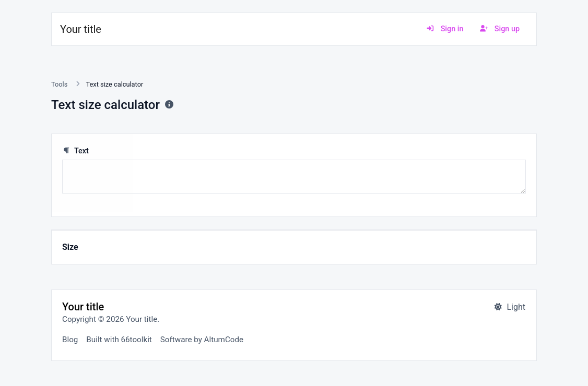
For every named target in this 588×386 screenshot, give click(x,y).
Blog (70, 340)
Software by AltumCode (202, 340)
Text (75, 151)
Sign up (500, 29)
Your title (81, 29)
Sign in (445, 29)
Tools (59, 84)
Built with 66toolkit (119, 340)
